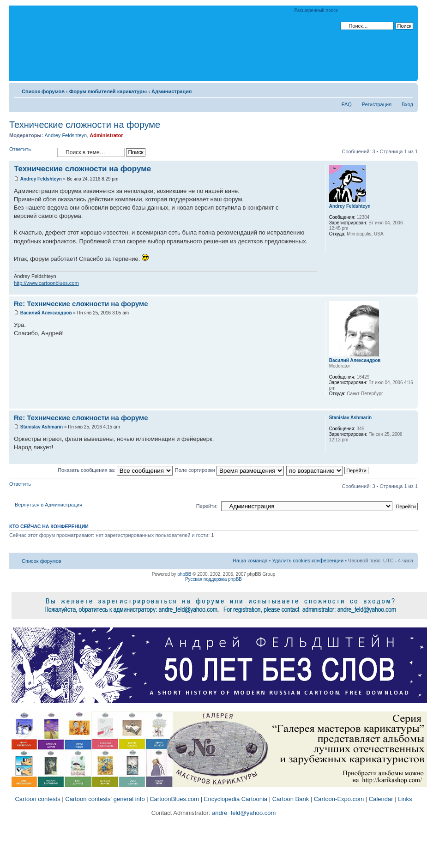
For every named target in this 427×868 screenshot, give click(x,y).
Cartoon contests (37, 799)
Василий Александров (46, 313)
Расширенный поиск (316, 10)
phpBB (184, 574)
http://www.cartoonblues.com (46, 283)
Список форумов (43, 91)
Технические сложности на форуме (85, 125)
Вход (407, 104)
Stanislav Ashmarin (42, 427)
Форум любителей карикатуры (108, 91)
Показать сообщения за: (115, 470)
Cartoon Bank (291, 799)
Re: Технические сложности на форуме (81, 304)
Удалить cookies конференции (308, 561)
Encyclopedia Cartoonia (236, 799)
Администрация (172, 91)
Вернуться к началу (411, 290)
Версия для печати (392, 90)
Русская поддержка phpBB (213, 579)
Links (405, 799)
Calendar (381, 799)
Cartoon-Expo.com (339, 799)
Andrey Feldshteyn (66, 135)
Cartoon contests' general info (105, 799)
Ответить (31, 152)
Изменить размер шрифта (406, 90)
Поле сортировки (229, 470)
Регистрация (377, 104)
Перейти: (207, 506)
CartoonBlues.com (174, 799)
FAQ (347, 104)
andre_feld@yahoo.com (243, 813)
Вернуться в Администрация (48, 505)
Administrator (106, 135)
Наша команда (250, 561)
